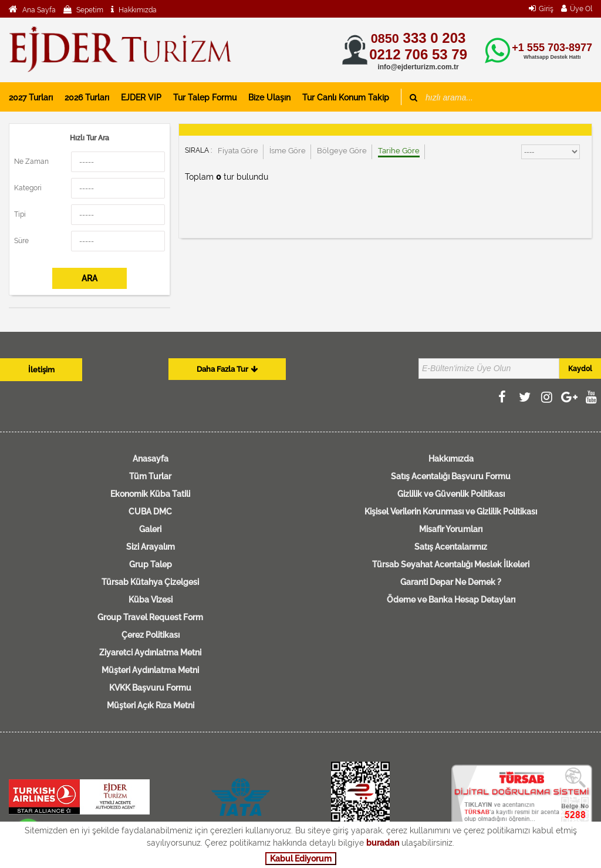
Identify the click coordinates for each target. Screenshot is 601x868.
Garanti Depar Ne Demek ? (451, 582)
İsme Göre (288, 151)
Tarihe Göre (399, 151)
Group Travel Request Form (150, 617)
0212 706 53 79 (418, 54)
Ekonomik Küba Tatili (150, 494)
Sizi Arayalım (151, 547)
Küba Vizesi (151, 600)
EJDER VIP (141, 97)
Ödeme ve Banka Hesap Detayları (451, 600)
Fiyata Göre (238, 151)
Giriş (546, 9)
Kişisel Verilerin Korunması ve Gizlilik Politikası (451, 512)
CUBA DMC (150, 512)
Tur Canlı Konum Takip (346, 97)
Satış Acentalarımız (451, 547)
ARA (90, 278)
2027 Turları (31, 97)
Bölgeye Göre (342, 151)
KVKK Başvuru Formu (150, 688)
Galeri (150, 529)
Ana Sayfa (38, 10)
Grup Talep (151, 564)
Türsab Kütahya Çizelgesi (150, 582)
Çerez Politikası (151, 635)
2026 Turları (87, 97)
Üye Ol (581, 9)
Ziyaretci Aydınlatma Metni (150, 652)
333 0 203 (418, 38)
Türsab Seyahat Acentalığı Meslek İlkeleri (451, 564)
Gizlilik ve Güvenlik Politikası (451, 494)
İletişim (41, 370)
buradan (383, 843)
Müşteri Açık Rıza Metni (151, 705)
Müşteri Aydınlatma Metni (150, 670)
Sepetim (89, 10)
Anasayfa (151, 459)
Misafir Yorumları (451, 529)
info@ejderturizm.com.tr (418, 67)
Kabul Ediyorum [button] (301, 859)
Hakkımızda (137, 10)
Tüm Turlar (150, 476)
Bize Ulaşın (269, 97)
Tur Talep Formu (205, 97)
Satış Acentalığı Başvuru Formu (451, 476)
